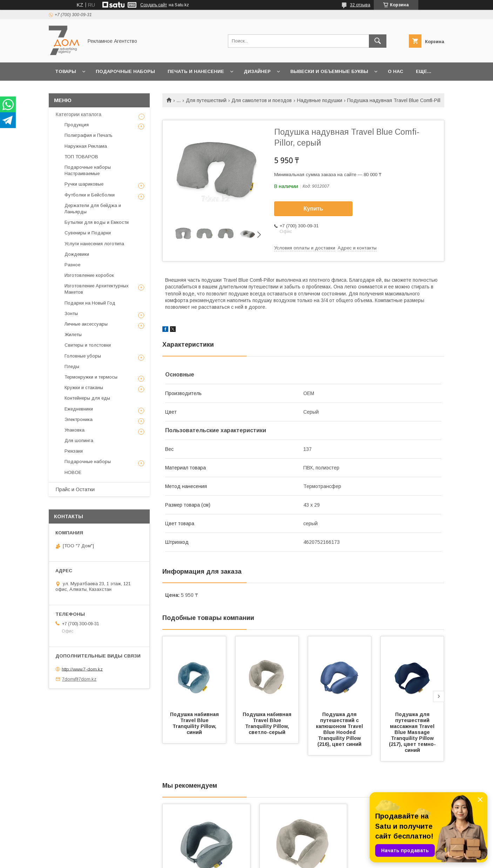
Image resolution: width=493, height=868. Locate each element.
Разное (72, 265)
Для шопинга (79, 440)
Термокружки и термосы (91, 377)
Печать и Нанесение (196, 71)
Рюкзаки (74, 451)
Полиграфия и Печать (89, 135)
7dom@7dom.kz (79, 679)
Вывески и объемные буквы (329, 71)
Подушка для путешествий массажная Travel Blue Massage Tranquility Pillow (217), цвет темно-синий (413, 732)
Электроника (79, 419)
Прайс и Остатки (75, 489)
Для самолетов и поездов (262, 100)
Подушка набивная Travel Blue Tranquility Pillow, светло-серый (268, 723)
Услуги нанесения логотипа (94, 244)
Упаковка (75, 430)
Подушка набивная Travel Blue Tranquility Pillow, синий (195, 723)
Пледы (72, 366)
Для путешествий (206, 100)
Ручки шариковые (84, 184)
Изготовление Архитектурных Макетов (97, 289)
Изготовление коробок (89, 275)
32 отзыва (360, 5)
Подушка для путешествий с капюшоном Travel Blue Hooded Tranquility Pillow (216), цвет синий (340, 729)
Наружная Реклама (86, 146)
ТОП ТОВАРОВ (81, 157)
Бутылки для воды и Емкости (97, 222)
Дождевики (77, 254)
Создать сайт (154, 5)
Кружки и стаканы (84, 388)
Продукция (77, 125)
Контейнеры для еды (87, 398)
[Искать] (378, 41)
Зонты (71, 313)
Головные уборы (83, 356)
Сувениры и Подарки (88, 233)
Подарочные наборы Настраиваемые (88, 170)
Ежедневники (79, 409)
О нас (396, 71)
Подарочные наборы (125, 71)
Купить (313, 209)
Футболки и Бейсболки (90, 195)
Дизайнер (257, 71)
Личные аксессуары (86, 324)
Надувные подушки (320, 100)
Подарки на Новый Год (90, 303)
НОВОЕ (73, 472)
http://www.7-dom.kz (82, 669)
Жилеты (73, 335)
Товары (66, 71)
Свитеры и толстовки (88, 345)
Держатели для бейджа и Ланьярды (93, 209)
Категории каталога (79, 114)
